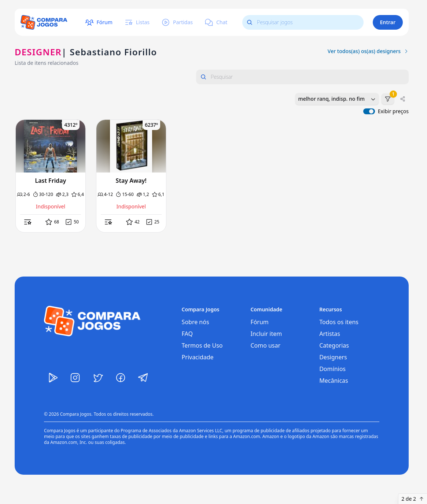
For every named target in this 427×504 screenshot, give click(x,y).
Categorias (334, 345)
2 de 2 (413, 499)
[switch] (369, 111)
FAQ (187, 334)
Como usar (265, 345)
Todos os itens (339, 322)
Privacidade (198, 357)
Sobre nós (196, 322)
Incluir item (266, 334)
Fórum (259, 322)
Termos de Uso (202, 345)
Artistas (330, 334)
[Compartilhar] (403, 99)
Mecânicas (334, 381)
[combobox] (337, 99)
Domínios (332, 369)
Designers (333, 357)
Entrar (388, 22)
